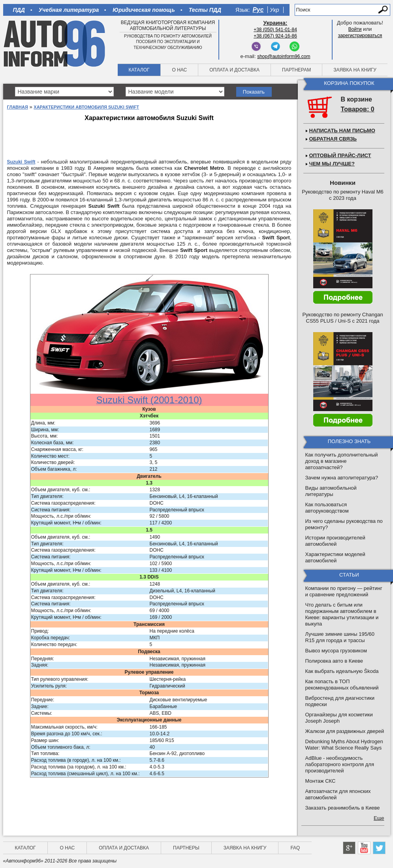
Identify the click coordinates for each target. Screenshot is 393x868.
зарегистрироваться (360, 36)
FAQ (295, 848)
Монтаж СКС (321, 781)
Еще (379, 818)
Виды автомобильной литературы (331, 491)
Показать (254, 92)
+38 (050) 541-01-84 (275, 30)
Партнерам (296, 70)
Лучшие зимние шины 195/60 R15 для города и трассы (340, 637)
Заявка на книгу (355, 70)
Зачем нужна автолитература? (342, 478)
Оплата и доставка (234, 70)
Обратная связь (333, 139)
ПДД (19, 10)
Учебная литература (69, 10)
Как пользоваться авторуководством (327, 508)
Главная (18, 107)
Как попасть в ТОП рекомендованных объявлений (342, 685)
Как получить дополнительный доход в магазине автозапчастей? (342, 461)
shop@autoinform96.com (284, 56)
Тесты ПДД (205, 10)
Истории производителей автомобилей (335, 541)
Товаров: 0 (358, 109)
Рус (258, 10)
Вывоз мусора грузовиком (336, 651)
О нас (179, 70)
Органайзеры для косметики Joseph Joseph (339, 718)
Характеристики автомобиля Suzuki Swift (86, 107)
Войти (355, 29)
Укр (274, 10)
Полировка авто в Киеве (334, 661)
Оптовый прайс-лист (340, 155)
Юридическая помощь (144, 10)
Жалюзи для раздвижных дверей (345, 731)
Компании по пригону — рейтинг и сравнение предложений (344, 591)
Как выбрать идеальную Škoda (342, 671)
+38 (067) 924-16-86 (275, 36)
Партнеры (186, 848)
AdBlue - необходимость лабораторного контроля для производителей (340, 764)
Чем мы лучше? (332, 164)
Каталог (139, 70)
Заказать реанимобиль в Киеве (343, 808)
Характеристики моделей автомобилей (335, 557)
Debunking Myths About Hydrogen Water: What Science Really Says (344, 745)
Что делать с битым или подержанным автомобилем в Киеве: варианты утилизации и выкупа (342, 614)
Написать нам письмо (342, 131)
